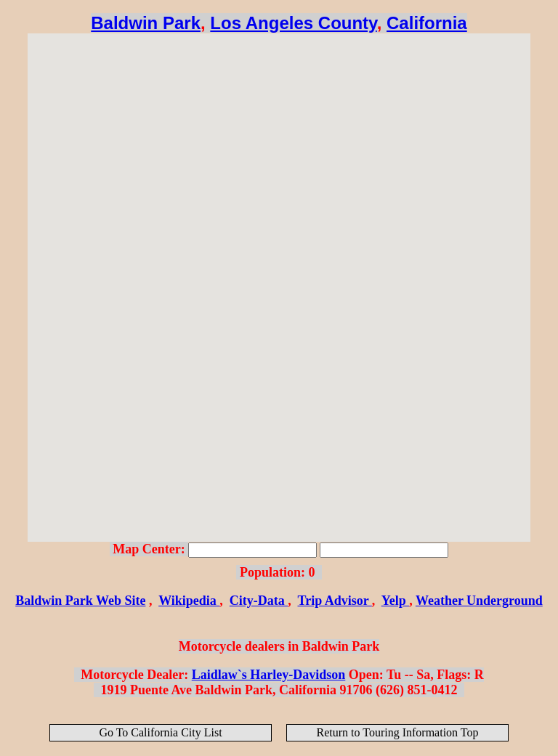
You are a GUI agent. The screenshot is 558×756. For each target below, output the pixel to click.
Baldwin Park (146, 23)
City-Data (259, 601)
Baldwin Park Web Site (80, 601)
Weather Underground (479, 601)
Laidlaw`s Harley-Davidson (269, 675)
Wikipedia (189, 601)
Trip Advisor (335, 601)
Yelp (396, 601)
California (427, 23)
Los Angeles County (293, 23)
